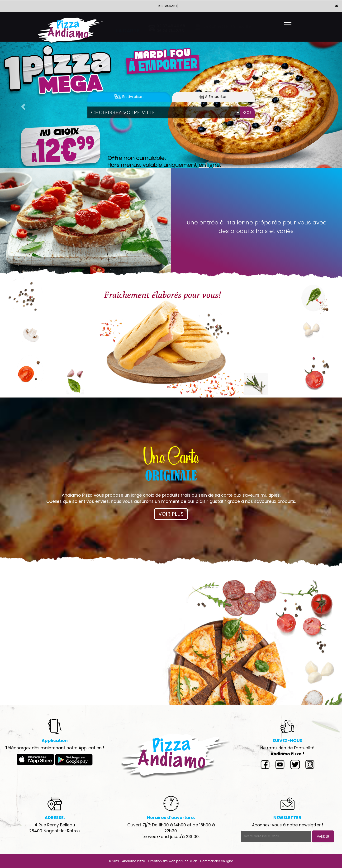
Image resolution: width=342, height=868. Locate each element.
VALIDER (323, 836)
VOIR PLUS (171, 514)
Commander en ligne (217, 861)
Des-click (190, 861)
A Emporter (213, 97)
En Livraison (129, 97)
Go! (247, 112)
